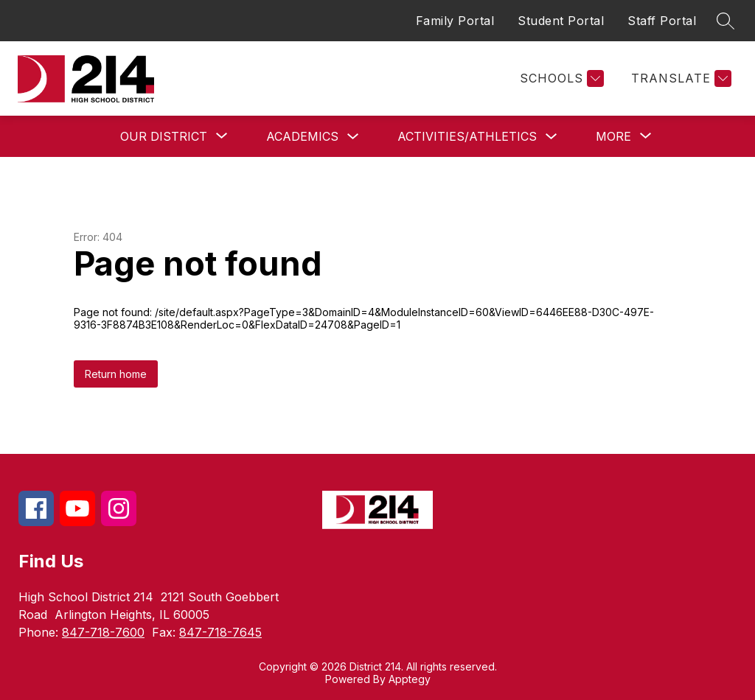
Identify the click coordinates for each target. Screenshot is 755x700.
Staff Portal (662, 21)
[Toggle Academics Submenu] (353, 137)
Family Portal (455, 21)
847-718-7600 (103, 632)
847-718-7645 (220, 632)
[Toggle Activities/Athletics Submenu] (552, 137)
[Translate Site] (679, 78)
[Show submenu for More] (613, 136)
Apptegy (410, 679)
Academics (302, 136)
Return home (116, 374)
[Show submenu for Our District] (164, 136)
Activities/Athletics (467, 136)
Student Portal (561, 21)
